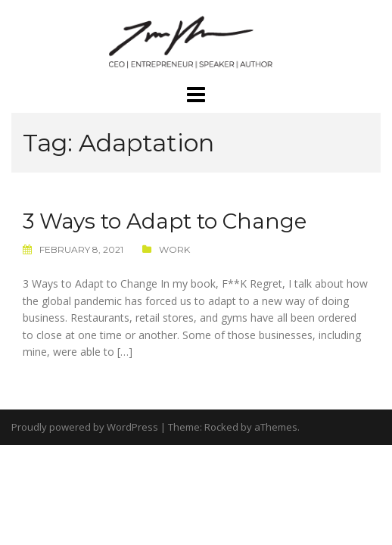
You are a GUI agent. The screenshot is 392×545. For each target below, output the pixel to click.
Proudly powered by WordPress (85, 427)
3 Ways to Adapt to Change (165, 221)
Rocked (221, 427)
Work (174, 249)
